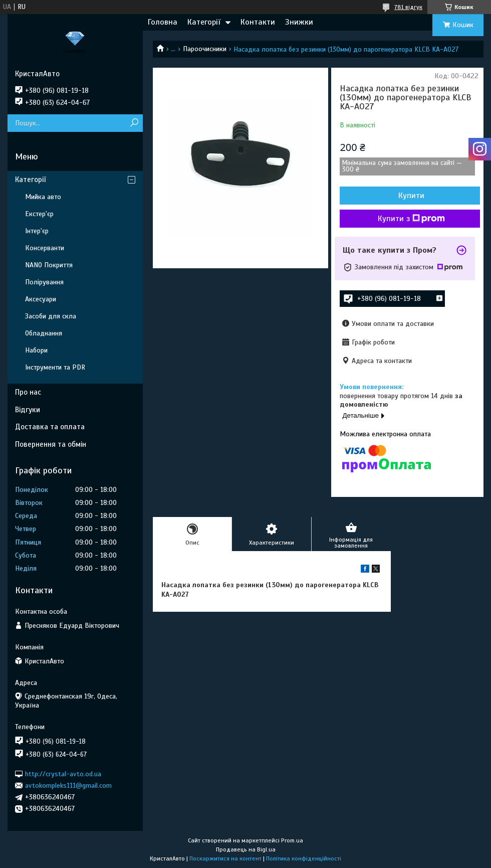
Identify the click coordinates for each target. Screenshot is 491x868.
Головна (163, 22)
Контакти (258, 22)
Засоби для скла (51, 316)
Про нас (28, 392)
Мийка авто (43, 197)
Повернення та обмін (51, 444)
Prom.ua (292, 840)
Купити (411, 196)
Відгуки (28, 410)
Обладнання (44, 333)
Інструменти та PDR (55, 367)
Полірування (44, 282)
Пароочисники (205, 49)
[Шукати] (134, 123)
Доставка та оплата (50, 427)
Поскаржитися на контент (225, 858)
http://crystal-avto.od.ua (63, 773)
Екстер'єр (39, 214)
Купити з (411, 219)
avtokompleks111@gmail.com (68, 786)
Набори (36, 350)
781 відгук (408, 7)
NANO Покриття (49, 265)
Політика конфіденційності (304, 858)
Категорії (204, 22)
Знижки (299, 22)
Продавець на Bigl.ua (246, 849)
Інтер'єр (37, 231)
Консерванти (45, 248)
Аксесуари (41, 299)
